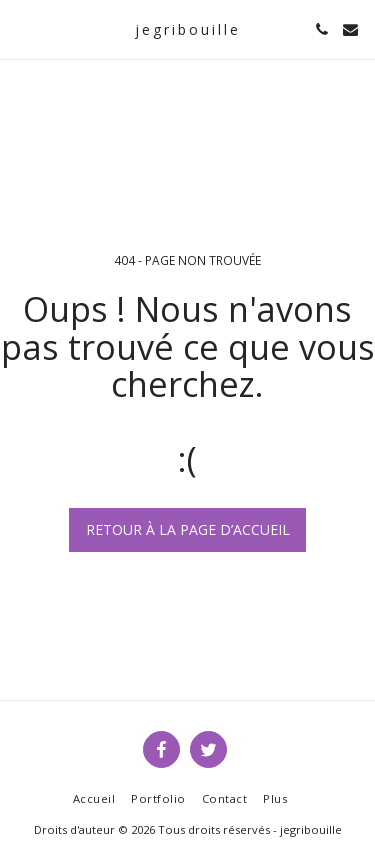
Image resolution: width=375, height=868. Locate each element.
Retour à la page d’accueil (188, 529)
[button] (22, 28)
